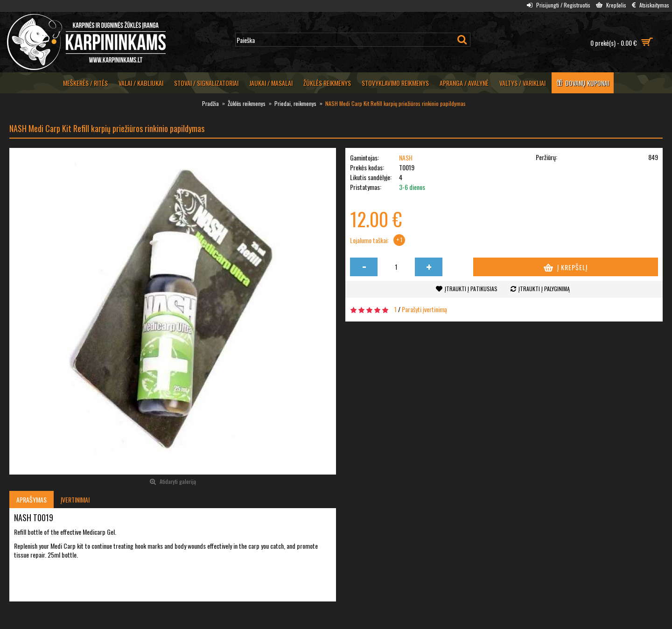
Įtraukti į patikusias (471, 289)
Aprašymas (31, 500)
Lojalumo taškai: (369, 240)
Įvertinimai (75, 500)
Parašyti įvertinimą (424, 309)
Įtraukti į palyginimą (544, 289)
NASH (406, 157)
